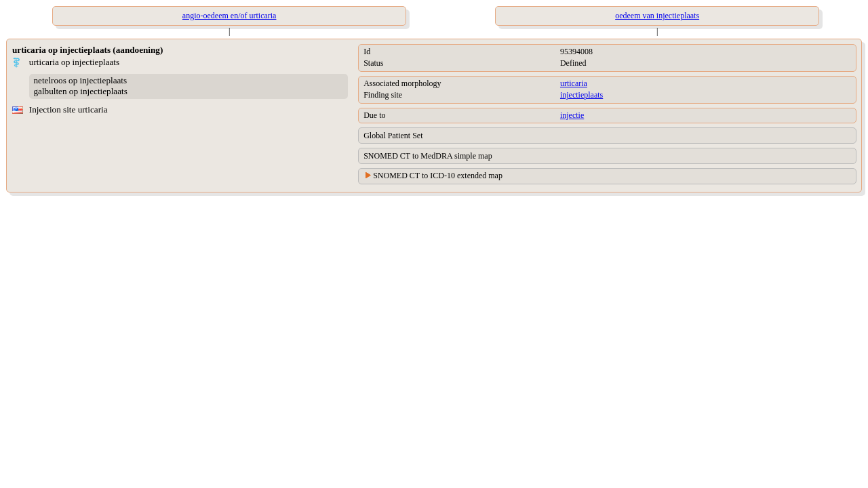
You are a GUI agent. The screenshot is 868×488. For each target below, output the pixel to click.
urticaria (574, 83)
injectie (572, 115)
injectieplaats (581, 95)
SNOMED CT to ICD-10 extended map (438, 176)
